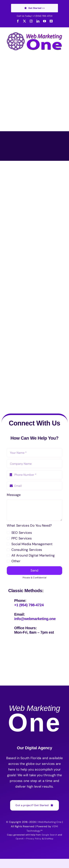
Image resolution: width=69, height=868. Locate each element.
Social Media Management (32, 544)
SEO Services (22, 533)
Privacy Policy (34, 839)
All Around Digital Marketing (33, 555)
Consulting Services (27, 550)
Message (14, 495)
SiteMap (49, 839)
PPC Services (22, 538)
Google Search (49, 835)
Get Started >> (34, 8)
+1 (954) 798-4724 (43, 16)
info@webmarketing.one (35, 619)
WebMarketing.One (50, 822)
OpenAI (20, 839)
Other (16, 561)
